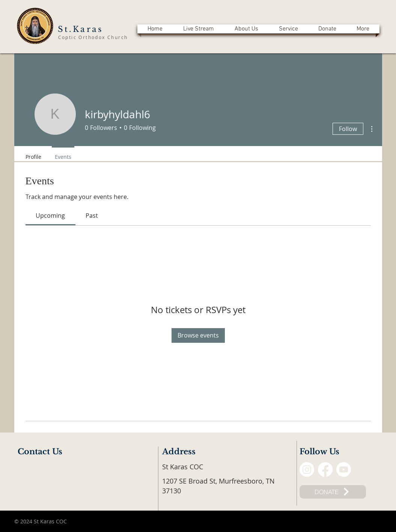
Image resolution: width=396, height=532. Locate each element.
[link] (50, 216)
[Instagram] (307, 469)
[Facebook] (325, 469)
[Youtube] (344, 469)
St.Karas (81, 29)
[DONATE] (333, 492)
